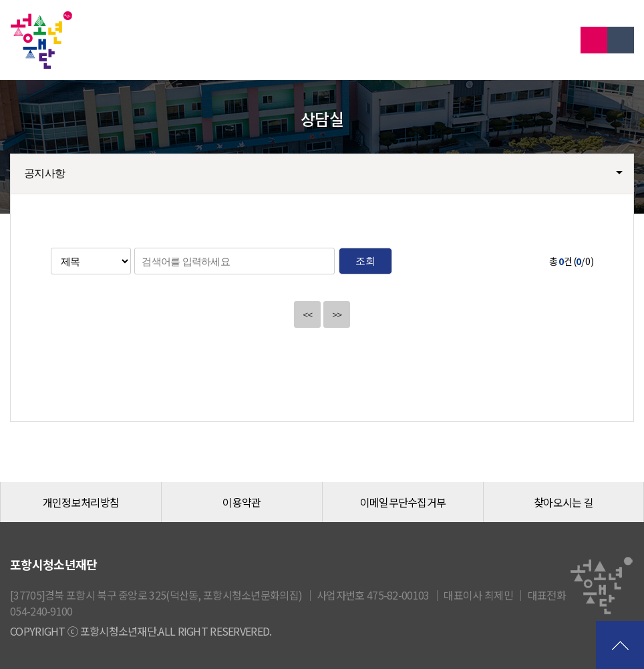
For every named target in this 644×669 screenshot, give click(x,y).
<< (308, 314)
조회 (365, 261)
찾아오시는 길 (563, 502)
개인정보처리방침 (81, 502)
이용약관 (241, 502)
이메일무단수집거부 (403, 502)
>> (337, 314)
